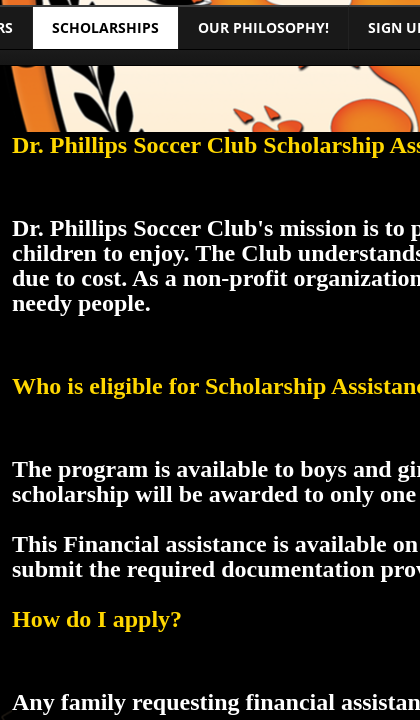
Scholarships (105, 27)
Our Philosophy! (263, 27)
